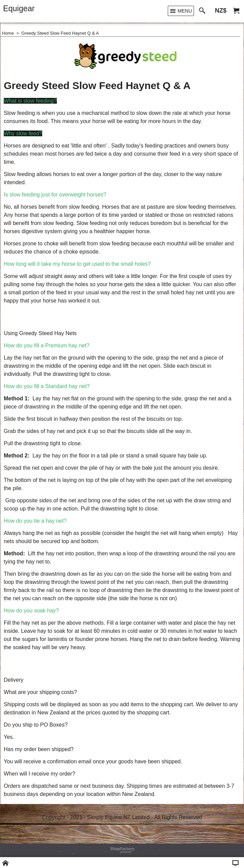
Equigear (19, 8)
